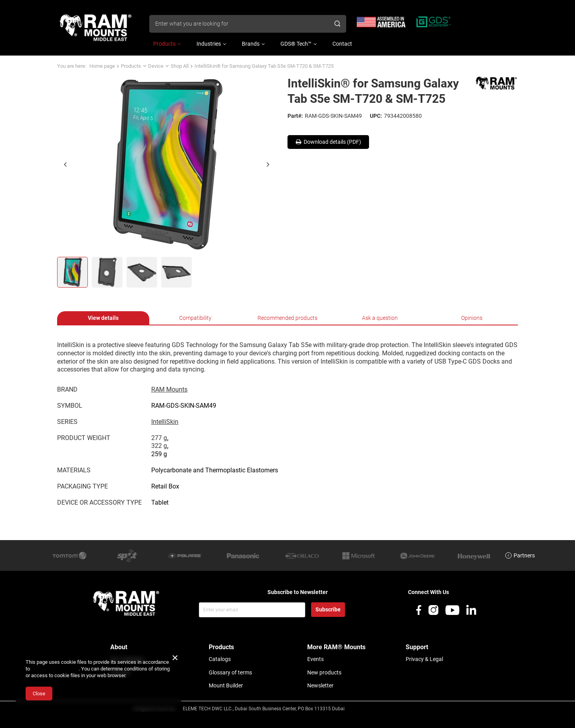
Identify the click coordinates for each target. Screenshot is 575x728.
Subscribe (328, 609)
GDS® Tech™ (296, 44)
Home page (102, 66)
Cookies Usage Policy (55, 669)
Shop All (180, 66)
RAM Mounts (169, 389)
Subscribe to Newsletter (298, 592)
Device (156, 66)
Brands (251, 44)
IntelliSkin (165, 422)
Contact (342, 44)
